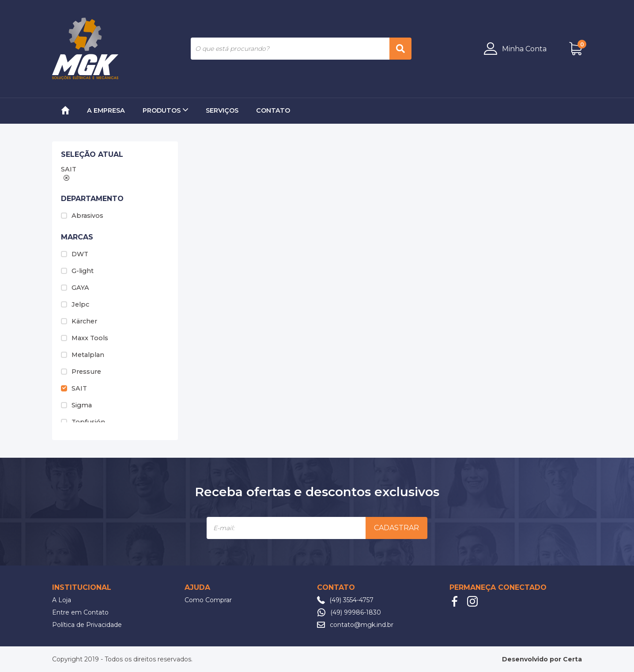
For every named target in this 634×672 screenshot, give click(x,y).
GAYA (75, 288)
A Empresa (106, 110)
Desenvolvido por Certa (542, 659)
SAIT (74, 388)
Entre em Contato (80, 612)
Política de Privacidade (87, 625)
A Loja (62, 600)
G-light (77, 271)
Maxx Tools (85, 338)
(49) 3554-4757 (351, 600)
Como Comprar (208, 600)
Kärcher (79, 321)
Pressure (81, 372)
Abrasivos (82, 216)
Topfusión (83, 422)
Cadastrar (396, 528)
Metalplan (83, 355)
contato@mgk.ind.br (362, 625)
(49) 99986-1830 (356, 612)
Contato (273, 110)
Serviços (222, 110)
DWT (75, 254)
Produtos (165, 110)
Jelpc (75, 304)
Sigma (76, 405)
